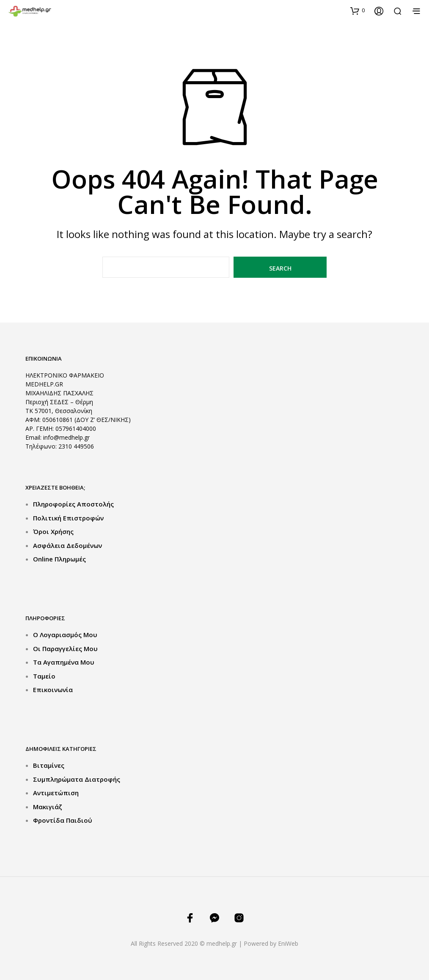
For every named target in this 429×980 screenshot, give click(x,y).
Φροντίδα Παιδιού (63, 820)
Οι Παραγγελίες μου (65, 649)
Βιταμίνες (49, 765)
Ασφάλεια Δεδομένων (67, 545)
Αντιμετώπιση (56, 793)
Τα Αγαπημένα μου (64, 662)
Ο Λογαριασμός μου (65, 635)
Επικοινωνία (53, 690)
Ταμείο (44, 676)
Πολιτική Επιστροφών (68, 518)
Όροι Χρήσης (53, 531)
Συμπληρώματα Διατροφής (77, 779)
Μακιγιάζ (48, 807)
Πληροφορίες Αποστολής (73, 504)
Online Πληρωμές (59, 559)
